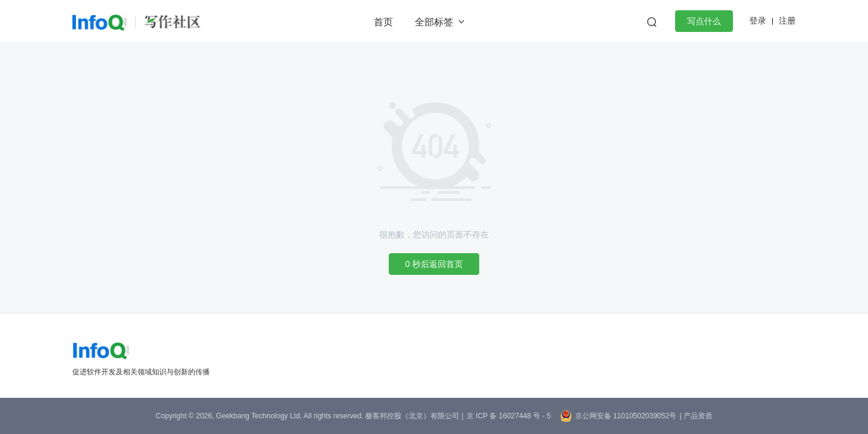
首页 (383, 22)
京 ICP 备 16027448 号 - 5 (509, 416)
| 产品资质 (696, 416)
